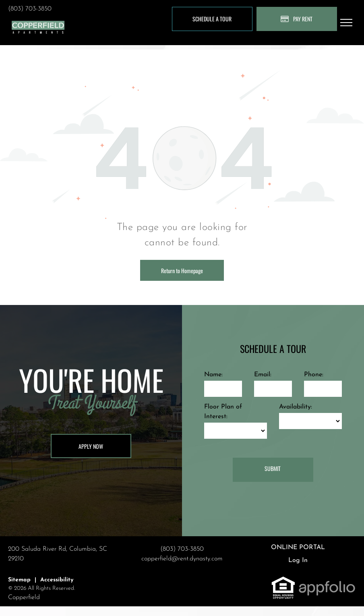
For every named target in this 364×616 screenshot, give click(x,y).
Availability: (296, 407)
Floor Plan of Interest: (223, 412)
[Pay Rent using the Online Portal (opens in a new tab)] (297, 19)
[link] (283, 581)
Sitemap (19, 580)
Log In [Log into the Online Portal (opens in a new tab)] (298, 560)
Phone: (314, 375)
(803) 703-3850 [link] (30, 9)
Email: (263, 375)
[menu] (346, 23)
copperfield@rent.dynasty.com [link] (182, 559)
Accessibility (57, 580)
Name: (213, 375)
